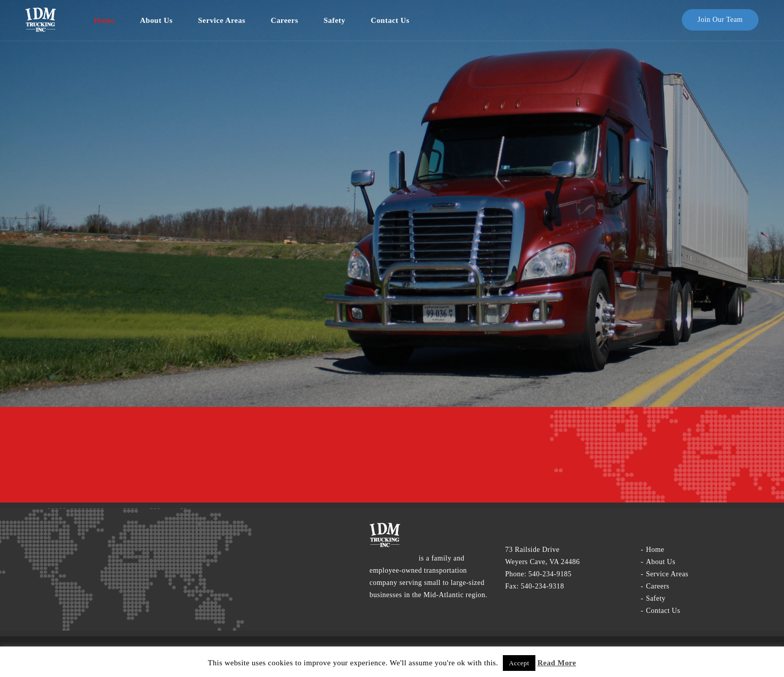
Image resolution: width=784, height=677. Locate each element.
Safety (334, 20)
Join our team (720, 20)
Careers (285, 20)
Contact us (390, 20)
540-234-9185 (550, 574)
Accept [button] (519, 663)
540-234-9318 (542, 586)
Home (104, 20)
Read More (557, 663)
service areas (222, 20)
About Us (156, 20)
